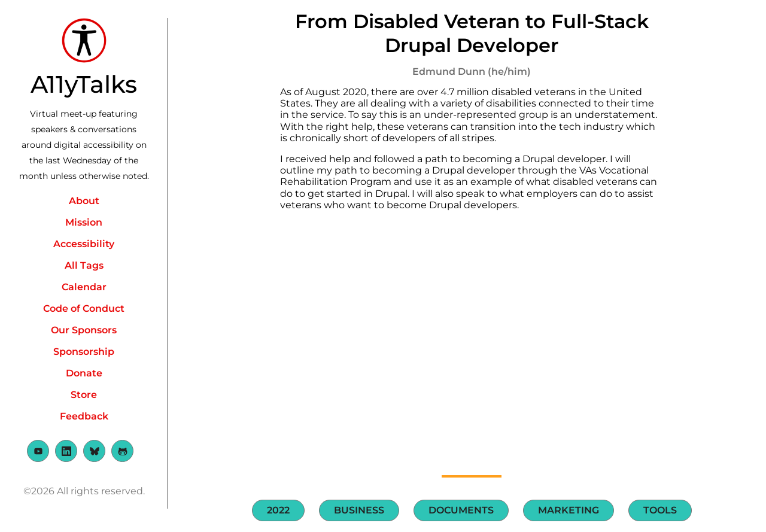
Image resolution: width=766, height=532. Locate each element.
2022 (278, 510)
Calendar (84, 287)
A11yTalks (84, 84)
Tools (660, 510)
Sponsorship (84, 352)
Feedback (84, 416)
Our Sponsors (84, 330)
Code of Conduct (84, 308)
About (84, 201)
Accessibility (84, 244)
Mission (84, 222)
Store (84, 395)
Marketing (569, 510)
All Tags (84, 265)
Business (359, 510)
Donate (84, 373)
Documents (461, 510)
